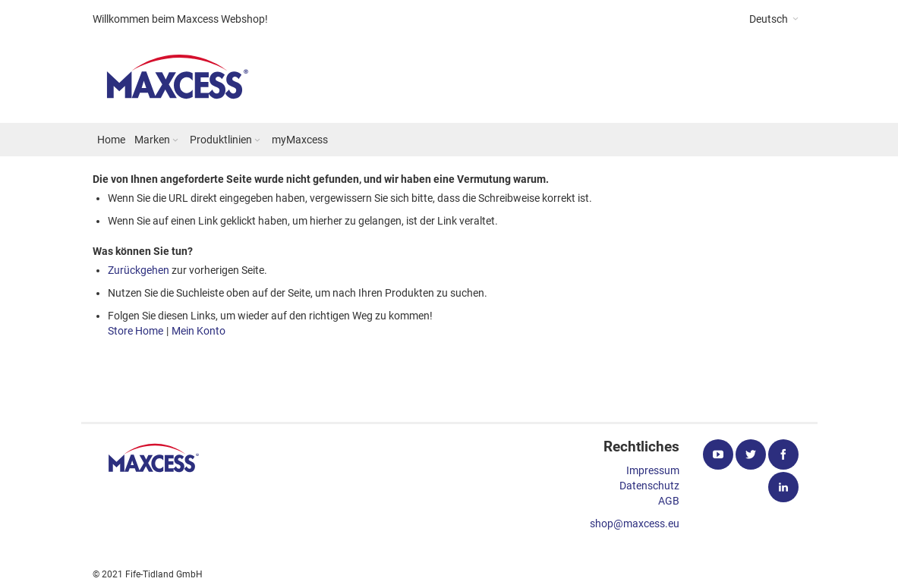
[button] (774, 19)
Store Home (135, 331)
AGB (669, 501)
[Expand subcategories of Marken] (175, 141)
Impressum (653, 470)
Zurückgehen (139, 270)
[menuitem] (111, 140)
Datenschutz (649, 486)
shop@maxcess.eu (635, 524)
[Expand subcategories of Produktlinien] (257, 141)
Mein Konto (199, 331)
